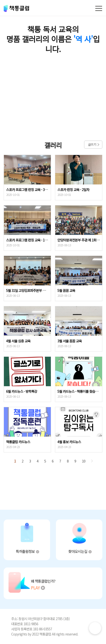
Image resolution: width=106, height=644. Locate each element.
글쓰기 (92, 144)
